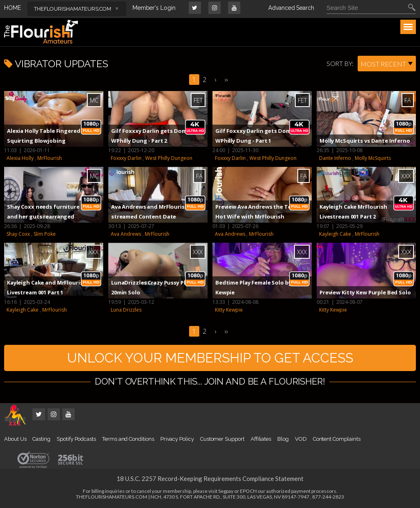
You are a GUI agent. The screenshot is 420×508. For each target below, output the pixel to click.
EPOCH (248, 491)
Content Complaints (337, 439)
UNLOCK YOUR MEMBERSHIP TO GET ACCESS (210, 358)
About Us (15, 439)
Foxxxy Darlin (126, 158)
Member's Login (154, 8)
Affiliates (261, 439)
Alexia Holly (20, 158)
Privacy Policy (177, 439)
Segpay (226, 491)
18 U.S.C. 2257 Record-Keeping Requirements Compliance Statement (210, 478)
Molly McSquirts (373, 158)
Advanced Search (291, 8)
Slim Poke (45, 234)
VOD (301, 439)
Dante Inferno (335, 158)
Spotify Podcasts (76, 439)
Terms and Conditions (128, 439)
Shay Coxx (18, 234)
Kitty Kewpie (229, 310)
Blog (283, 439)
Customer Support (222, 439)
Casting (41, 439)
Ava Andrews (126, 234)
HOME (13, 8)
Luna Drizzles (126, 310)
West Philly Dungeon (169, 158)
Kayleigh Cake (335, 234)
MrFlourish (50, 158)
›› (226, 80)
